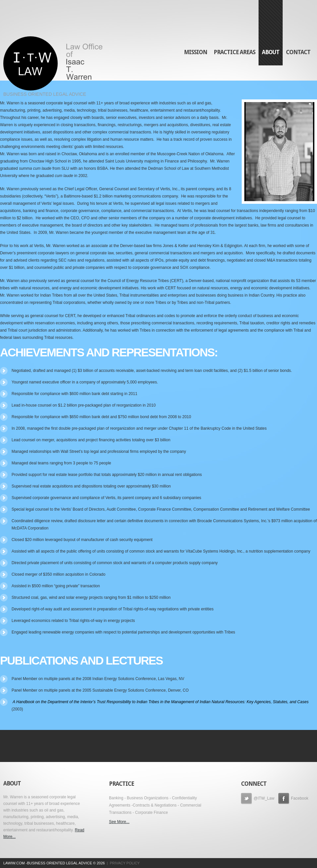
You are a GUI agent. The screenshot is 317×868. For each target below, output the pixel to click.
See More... (119, 822)
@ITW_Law (258, 799)
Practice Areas (234, 52)
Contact (298, 52)
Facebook (293, 799)
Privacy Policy (125, 863)
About (271, 52)
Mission (195, 52)
